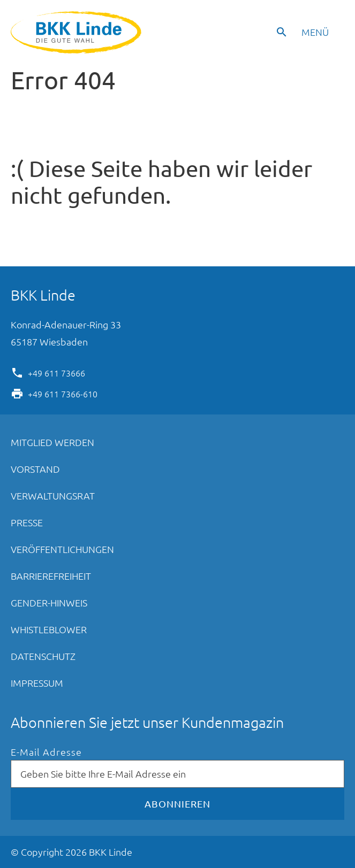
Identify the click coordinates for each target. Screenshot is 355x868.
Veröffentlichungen (62, 549)
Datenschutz (43, 656)
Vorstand (35, 469)
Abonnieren (177, 804)
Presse (27, 522)
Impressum (37, 683)
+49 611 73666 (56, 372)
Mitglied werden (52, 442)
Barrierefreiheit (51, 576)
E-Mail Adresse (46, 752)
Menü (315, 32)
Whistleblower (49, 629)
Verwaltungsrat (53, 496)
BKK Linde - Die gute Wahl (77, 32)
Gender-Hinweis (49, 602)
